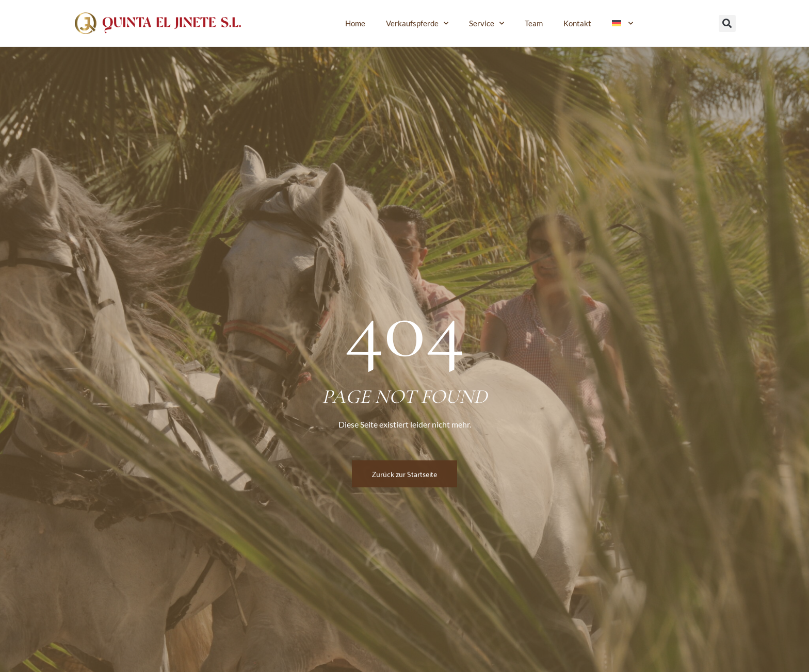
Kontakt (577, 23)
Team (534, 23)
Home (355, 23)
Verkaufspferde (417, 23)
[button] (727, 23)
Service (487, 23)
